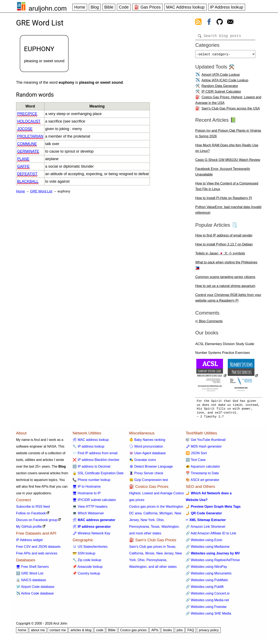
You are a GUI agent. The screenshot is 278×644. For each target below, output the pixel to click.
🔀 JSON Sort (196, 455)
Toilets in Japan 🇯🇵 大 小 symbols (220, 255)
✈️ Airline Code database (35, 595)
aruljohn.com (48, 8)
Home (80, 7)
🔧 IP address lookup (88, 448)
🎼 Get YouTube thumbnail (206, 441)
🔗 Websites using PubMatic (207, 582)
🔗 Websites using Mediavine (208, 548)
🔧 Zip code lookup (87, 562)
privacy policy (209, 632)
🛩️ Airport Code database (35, 588)
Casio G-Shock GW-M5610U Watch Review (228, 161)
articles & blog (81, 632)
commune (27, 144)
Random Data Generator (220, 88)
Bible (109, 7)
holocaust (29, 121)
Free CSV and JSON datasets (38, 548)
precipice (27, 114)
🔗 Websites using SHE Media (208, 615)
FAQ (191, 632)
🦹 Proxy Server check (146, 475)
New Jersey (165, 555)
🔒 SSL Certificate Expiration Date (98, 475)
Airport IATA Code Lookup (221, 76)
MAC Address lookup (185, 7)
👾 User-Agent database (148, 455)
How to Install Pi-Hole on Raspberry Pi (224, 200)
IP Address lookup (227, 7)
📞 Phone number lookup (91, 481)
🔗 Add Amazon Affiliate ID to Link (211, 535)
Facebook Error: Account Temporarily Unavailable (223, 173)
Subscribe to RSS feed (33, 508)
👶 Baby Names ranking (147, 441)
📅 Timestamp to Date (202, 475)
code (100, 632)
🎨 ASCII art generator (202, 481)
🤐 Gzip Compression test (149, 481)
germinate (28, 151)
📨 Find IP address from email (95, 455)
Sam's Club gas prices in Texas (152, 548)
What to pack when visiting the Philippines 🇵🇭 (226, 267)
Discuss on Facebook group (37, 522)
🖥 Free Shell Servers (32, 568)
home (22, 632)
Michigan (166, 515)
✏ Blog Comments (209, 323)
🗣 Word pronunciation (146, 448)
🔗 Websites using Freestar (206, 608)
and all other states (163, 568)
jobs (180, 632)
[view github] (220, 23)
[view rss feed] (198, 23)
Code (124, 7)
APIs (155, 632)
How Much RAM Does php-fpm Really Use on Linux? (227, 150)
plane (23, 159)
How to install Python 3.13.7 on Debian (224, 246)
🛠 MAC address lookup (91, 441)
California (150, 515)
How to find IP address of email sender (224, 237)
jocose (25, 129)
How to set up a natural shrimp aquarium (225, 288)
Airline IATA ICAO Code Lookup (225, 82)
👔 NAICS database (31, 582)
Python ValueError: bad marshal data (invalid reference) (228, 211)
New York (148, 522)
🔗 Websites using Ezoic (204, 542)
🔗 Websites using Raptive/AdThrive (213, 562)
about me (38, 632)
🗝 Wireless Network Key (91, 535)
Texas (155, 528)
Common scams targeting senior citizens (225, 279)
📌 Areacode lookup (88, 568)
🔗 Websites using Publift (205, 588)
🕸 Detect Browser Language (151, 468)
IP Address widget (29, 542)
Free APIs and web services (37, 555)
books (167, 632)
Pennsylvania (139, 528)
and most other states (145, 535)
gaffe (23, 166)
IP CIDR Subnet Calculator (221, 93)
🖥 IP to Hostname (86, 488)
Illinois (150, 555)
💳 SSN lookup (84, 555)
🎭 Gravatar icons (143, 461)
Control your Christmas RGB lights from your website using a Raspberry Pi (228, 299)
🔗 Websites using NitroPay (206, 568)
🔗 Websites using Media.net (207, 602)
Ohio (160, 522)
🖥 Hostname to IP (87, 495)
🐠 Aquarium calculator (203, 468)
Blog (95, 7)
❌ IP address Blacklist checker (96, 461)
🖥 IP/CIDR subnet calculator (94, 502)
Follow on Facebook (31, 515)
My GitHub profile (29, 528)
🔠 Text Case (196, 461)
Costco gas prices (133, 632)
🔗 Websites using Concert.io (208, 595)
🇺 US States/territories (90, 548)
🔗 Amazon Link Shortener (206, 528)
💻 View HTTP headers (90, 508)
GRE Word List (41, 191)
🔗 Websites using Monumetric (209, 575)
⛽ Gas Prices (147, 7)
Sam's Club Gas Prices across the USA (231, 110)
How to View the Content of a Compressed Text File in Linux (227, 188)
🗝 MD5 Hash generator (204, 448)
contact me (58, 632)
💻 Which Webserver (88, 515)
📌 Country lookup (86, 575)
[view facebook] (209, 23)
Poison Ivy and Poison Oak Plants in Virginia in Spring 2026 (228, 135)
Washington (170, 528)
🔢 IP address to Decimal (91, 468)
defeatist (27, 174)
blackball (28, 181)
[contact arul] (230, 23)
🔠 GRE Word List (30, 575)
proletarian (30, 136)
